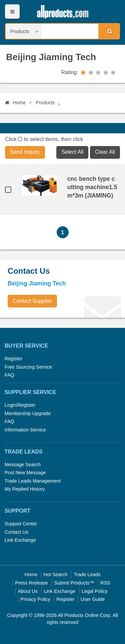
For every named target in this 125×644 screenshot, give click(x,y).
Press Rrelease (31, 583)
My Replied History (25, 489)
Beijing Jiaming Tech (51, 57)
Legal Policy (95, 591)
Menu (12, 12)
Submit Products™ (74, 583)
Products (45, 103)
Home (15, 103)
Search (109, 31)
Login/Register (20, 405)
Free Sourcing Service (28, 367)
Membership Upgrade (28, 413)
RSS (105, 583)
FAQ (9, 375)
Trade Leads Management (33, 481)
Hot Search (56, 574)
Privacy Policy (35, 599)
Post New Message (25, 473)
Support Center (21, 524)
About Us (28, 591)
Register (14, 359)
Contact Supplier (32, 301)
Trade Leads (87, 574)
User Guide (93, 599)
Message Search (23, 465)
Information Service (25, 430)
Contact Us (16, 532)
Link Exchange (20, 540)
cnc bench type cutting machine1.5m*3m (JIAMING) (92, 187)
